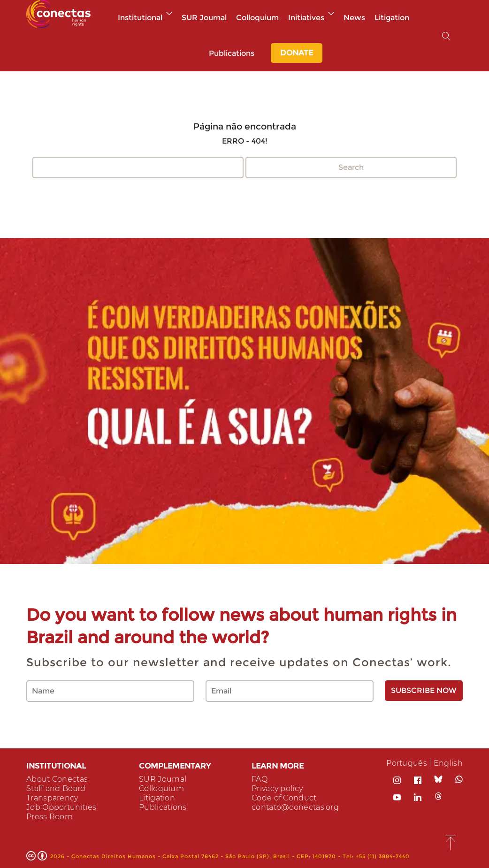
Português (407, 763)
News (354, 18)
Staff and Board (56, 788)
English (448, 763)
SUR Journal (204, 18)
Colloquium (257, 18)
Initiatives (311, 18)
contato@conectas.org (295, 807)
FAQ (260, 779)
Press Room (50, 817)
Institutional (145, 18)
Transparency (52, 798)
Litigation (392, 18)
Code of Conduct (284, 798)
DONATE (297, 53)
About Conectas (57, 779)
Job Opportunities (61, 807)
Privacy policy (277, 788)
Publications (232, 53)
